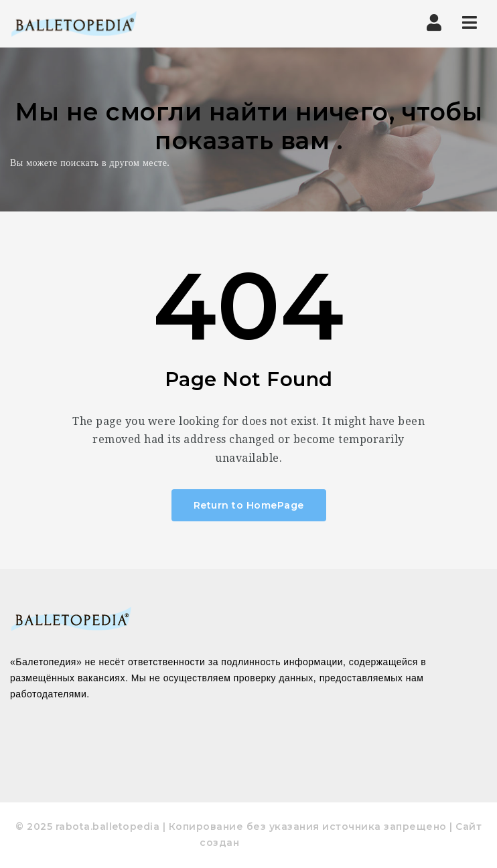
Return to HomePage (249, 505)
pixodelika (270, 843)
